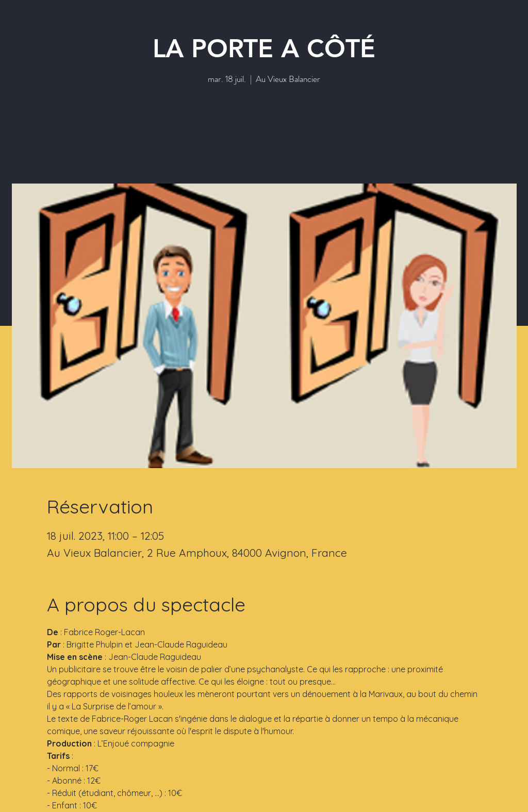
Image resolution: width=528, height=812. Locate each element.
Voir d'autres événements (264, 136)
